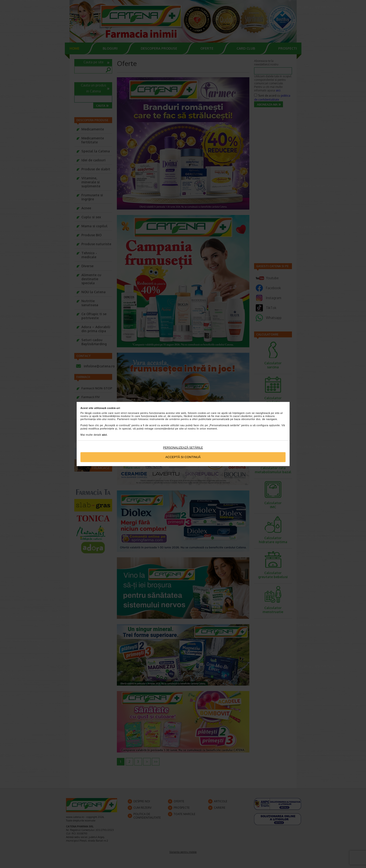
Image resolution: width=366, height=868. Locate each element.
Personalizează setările (183, 448)
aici (105, 435)
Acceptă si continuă (183, 457)
